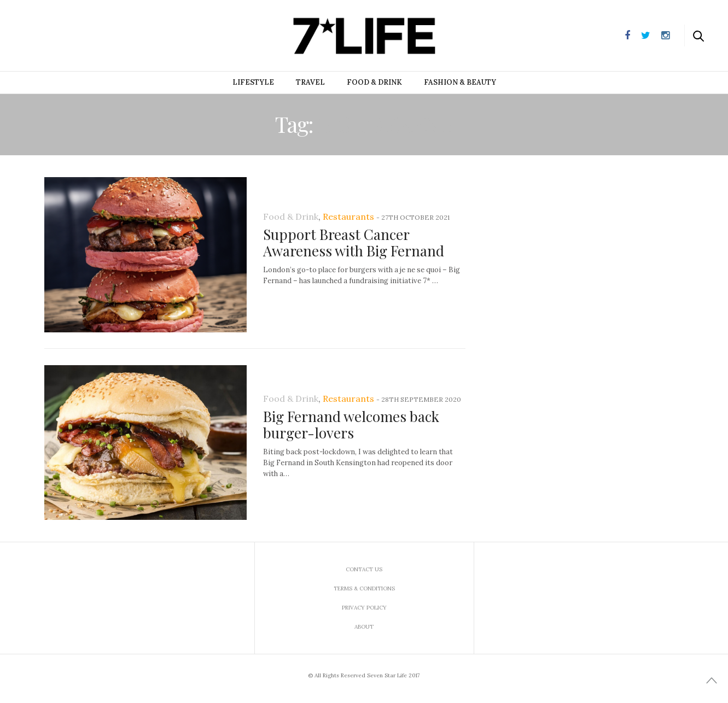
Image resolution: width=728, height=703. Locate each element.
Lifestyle (253, 82)
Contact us (364, 569)
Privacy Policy (364, 608)
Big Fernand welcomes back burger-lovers (351, 424)
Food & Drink (374, 82)
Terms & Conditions (364, 588)
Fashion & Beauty (460, 82)
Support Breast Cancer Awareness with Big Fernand (354, 242)
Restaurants (348, 216)
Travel (310, 82)
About (364, 627)
